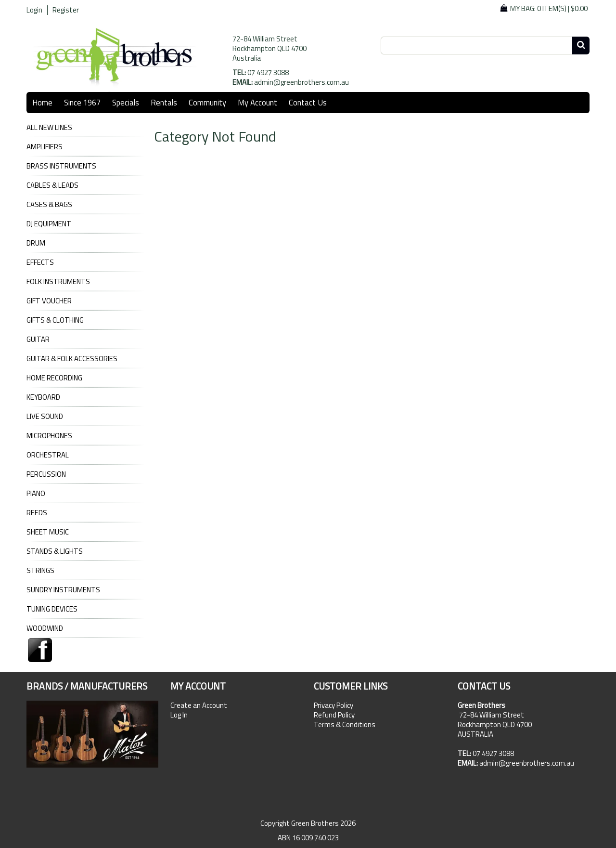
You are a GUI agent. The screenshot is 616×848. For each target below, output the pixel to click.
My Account (257, 102)
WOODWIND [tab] (45, 628)
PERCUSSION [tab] (46, 474)
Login (34, 10)
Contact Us (308, 102)
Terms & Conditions (345, 725)
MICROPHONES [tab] (49, 436)
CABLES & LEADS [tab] (52, 185)
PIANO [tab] (36, 494)
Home (42, 102)
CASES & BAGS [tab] (49, 205)
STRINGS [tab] (40, 571)
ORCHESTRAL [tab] (48, 455)
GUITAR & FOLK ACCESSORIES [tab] (72, 359)
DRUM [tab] (36, 243)
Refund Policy (334, 715)
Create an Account (199, 705)
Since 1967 (82, 102)
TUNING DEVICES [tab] (52, 609)
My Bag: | (549, 8)
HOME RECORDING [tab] (54, 378)
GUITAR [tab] (38, 339)
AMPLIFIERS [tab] (45, 147)
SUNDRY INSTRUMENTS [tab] (63, 590)
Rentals (164, 102)
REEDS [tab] (37, 513)
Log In (179, 715)
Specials (126, 102)
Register (66, 10)
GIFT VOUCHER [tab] (49, 301)
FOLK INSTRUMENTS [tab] (58, 282)
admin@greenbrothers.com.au (302, 82)
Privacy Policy (334, 705)
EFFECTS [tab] (40, 262)
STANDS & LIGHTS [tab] (55, 551)
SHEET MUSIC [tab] (48, 532)
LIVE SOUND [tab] (45, 417)
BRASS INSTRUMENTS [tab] (61, 166)
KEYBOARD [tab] (43, 397)
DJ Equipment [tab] (49, 224)
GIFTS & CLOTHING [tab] (55, 320)
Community (207, 102)
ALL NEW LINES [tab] (49, 128)
